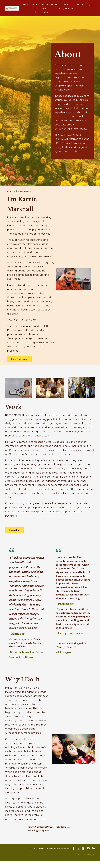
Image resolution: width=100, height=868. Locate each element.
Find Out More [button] (19, 362)
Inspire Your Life (35, 8)
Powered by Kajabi (87, 861)
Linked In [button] (14, 535)
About (25, 4)
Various (80, 4)
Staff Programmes (66, 6)
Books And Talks (44, 8)
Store (53, 4)
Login (89, 4)
